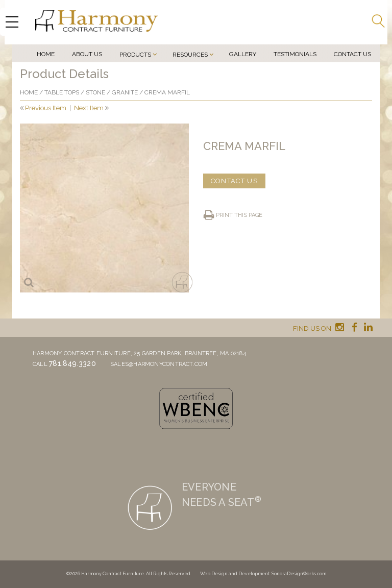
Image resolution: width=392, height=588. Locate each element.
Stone (95, 92)
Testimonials (295, 54)
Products (135, 55)
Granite (125, 92)
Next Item (89, 108)
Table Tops (62, 92)
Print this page (239, 215)
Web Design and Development (235, 574)
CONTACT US (234, 181)
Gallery (243, 54)
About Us (87, 54)
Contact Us (352, 54)
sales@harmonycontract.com (159, 364)
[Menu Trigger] (12, 22)
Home (46, 54)
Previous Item (46, 108)
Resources (190, 55)
